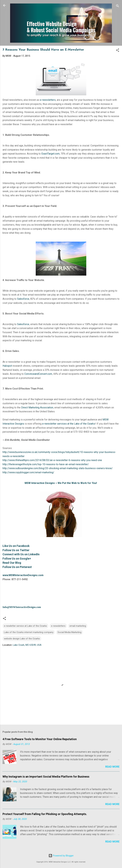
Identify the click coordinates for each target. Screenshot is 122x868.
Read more (112, 767)
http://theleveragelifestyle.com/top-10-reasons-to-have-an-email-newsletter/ (46, 464)
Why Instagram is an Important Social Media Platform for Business (46, 777)
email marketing (78, 626)
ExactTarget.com (50, 154)
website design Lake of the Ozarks (22, 639)
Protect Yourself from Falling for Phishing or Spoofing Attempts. (45, 814)
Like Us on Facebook (16, 546)
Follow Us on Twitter (16, 550)
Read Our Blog (12, 563)
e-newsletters (48, 100)
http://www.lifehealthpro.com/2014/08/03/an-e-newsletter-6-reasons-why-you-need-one (52, 460)
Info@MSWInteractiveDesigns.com (22, 607)
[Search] (118, 6)
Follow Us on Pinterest (17, 567)
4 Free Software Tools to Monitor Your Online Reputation (40, 739)
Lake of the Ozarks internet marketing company (29, 632)
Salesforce (23, 299)
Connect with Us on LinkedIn (21, 554)
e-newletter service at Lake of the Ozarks (25, 626)
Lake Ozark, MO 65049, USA (27, 645)
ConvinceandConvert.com (38, 374)
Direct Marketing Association (37, 408)
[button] (118, 51)
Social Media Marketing (69, 632)
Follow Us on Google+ (17, 559)
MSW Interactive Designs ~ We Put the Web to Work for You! (61, 483)
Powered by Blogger (61, 856)
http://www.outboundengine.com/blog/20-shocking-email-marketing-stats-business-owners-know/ (58, 468)
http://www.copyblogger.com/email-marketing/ (28, 472)
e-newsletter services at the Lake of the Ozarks (69, 424)
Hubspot (7, 366)
